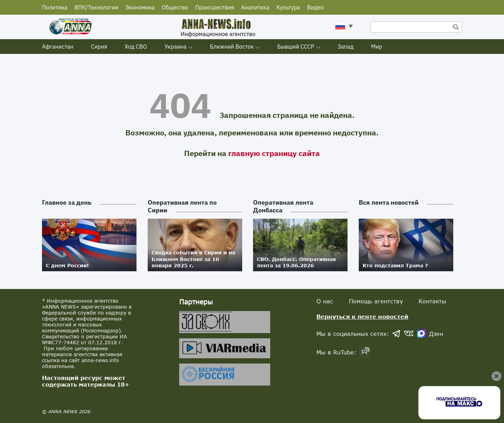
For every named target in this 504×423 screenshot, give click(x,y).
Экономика (140, 7)
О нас (325, 301)
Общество (175, 7)
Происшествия (215, 7)
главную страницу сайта (274, 153)
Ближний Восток (232, 47)
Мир (377, 47)
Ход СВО (136, 47)
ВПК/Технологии (97, 7)
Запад (346, 47)
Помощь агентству (376, 301)
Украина (176, 47)
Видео (316, 7)
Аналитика (255, 7)
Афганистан (58, 47)
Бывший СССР (296, 47)
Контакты (432, 301)
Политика (55, 7)
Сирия (99, 47)
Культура (288, 7)
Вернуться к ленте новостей (362, 316)
